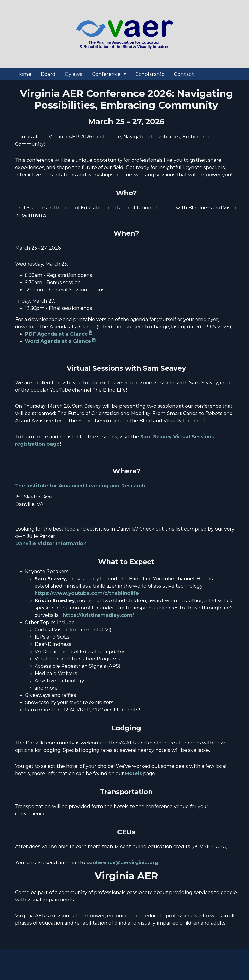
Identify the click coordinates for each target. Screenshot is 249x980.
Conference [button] (107, 74)
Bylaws (74, 74)
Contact (184, 74)
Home (24, 74)
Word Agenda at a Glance (58, 341)
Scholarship (150, 74)
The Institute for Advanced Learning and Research (80, 486)
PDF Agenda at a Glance (56, 334)
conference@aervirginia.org (122, 862)
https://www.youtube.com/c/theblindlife (87, 593)
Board (48, 74)
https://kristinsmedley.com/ (98, 615)
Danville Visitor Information (51, 543)
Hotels (133, 773)
